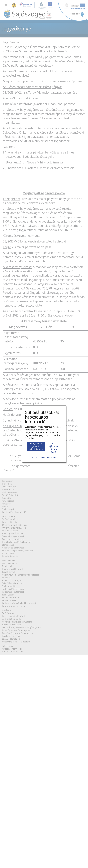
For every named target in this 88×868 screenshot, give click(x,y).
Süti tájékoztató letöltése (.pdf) (54, 448)
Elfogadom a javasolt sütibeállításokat (36, 446)
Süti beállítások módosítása (44, 458)
